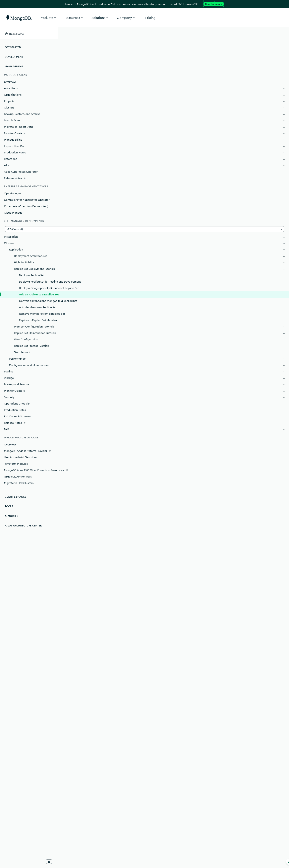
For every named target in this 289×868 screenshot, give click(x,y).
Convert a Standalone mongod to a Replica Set (34, 319)
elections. (159, 100)
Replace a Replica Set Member (33, 350)
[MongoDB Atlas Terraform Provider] (29, 491)
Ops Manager (13, 193)
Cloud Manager (14, 213)
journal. (79, 296)
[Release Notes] (29, 178)
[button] (205, 18)
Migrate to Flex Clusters (19, 527)
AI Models (11, 560)
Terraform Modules (16, 504)
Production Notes (15, 450)
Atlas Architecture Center (23, 570)
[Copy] (225, 449)
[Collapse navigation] (58, 862)
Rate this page (251, 56)
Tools (9, 550)
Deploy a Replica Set (32, 279)
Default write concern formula (98, 217)
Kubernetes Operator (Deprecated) (26, 206)
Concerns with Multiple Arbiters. (189, 151)
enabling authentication (164, 333)
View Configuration (26, 379)
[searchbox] (134, 33)
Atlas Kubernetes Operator (21, 172)
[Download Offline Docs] (49, 862)
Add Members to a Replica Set (35, 329)
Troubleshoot (22, 392)
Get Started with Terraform (21, 497)
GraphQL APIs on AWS (18, 521)
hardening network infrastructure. (109, 763)
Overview (10, 82)
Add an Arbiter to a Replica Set (37, 308)
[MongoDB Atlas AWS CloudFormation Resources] (29, 512)
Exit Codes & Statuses (17, 456)
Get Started (269, 18)
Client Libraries (15, 541)
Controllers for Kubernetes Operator (27, 200)
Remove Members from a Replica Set (35, 340)
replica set (154, 95)
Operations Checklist (17, 444)
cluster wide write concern (112, 176)
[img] (245, 63)
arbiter (218, 80)
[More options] (225, 60)
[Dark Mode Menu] (280, 33)
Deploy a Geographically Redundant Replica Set (34, 298)
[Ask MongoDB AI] (263, 33)
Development (14, 57)
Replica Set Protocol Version (32, 386)
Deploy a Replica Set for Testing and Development (35, 288)
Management (14, 66)
